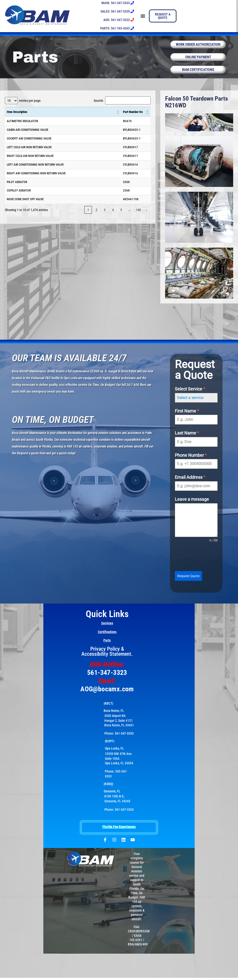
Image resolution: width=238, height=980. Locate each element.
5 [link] (121, 214)
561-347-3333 (124, 736)
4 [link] (113, 214)
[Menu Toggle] (142, 16)
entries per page (30, 105)
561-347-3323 (107, 675)
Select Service (190, 393)
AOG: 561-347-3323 (119, 20)
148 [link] (138, 214)
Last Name (187, 437)
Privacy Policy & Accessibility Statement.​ (107, 654)
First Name (187, 415)
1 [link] (88, 214)
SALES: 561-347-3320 (117, 11)
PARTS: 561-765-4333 (117, 28)
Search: (99, 105)
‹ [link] (80, 214)
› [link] (147, 214)
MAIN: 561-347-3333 (118, 3)
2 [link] (96, 214)
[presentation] (196, 561)
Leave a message (192, 504)
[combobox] (196, 402)
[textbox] (192, 402)
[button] (118, 116)
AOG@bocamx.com (107, 691)
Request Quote (188, 580)
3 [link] (105, 214)
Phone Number (191, 460)
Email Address (190, 482)
